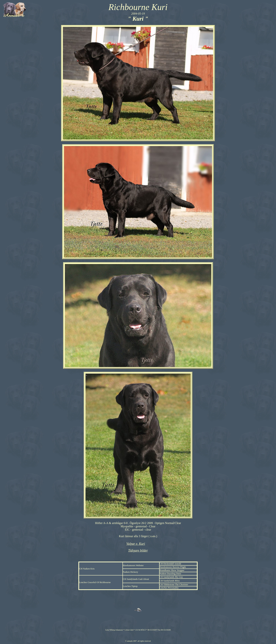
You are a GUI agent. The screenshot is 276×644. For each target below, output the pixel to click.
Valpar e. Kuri (136, 544)
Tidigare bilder (138, 550)
